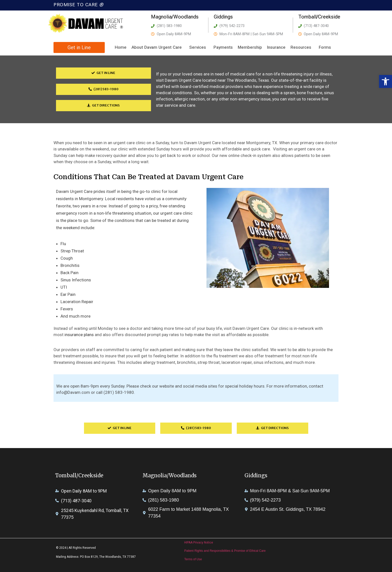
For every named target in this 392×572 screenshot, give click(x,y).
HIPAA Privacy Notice (199, 543)
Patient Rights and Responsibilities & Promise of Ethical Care (225, 551)
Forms (326, 47)
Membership (250, 47)
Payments (223, 47)
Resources (302, 47)
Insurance (276, 47)
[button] (385, 81)
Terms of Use (193, 559)
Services (199, 47)
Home (121, 47)
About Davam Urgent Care (158, 47)
